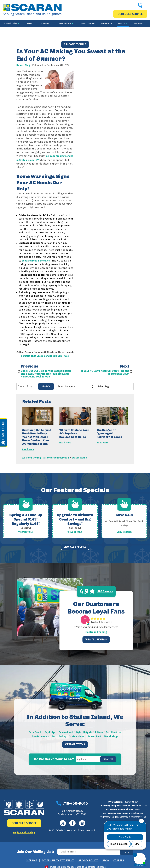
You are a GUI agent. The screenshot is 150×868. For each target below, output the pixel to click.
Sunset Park (95, 731)
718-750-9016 (129, 6)
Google (82, 819)
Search (46, 384)
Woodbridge (112, 731)
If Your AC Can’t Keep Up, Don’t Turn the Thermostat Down (105, 370)
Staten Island (80, 455)
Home (20, 65)
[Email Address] (95, 847)
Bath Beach (35, 727)
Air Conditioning (75, 44)
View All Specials (75, 542)
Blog (27, 65)
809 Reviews (105, 587)
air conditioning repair (57, 455)
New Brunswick (40, 731)
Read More (28, 447)
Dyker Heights (84, 727)
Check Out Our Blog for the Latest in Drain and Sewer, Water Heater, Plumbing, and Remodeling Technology (46, 372)
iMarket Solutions (60, 862)
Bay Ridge (50, 727)
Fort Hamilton (114, 727)
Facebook (72, 819)
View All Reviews (96, 635)
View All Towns (75, 739)
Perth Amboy (59, 731)
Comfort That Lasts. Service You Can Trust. (45, 354)
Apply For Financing (24, 828)
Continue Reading (96, 628)
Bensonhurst (66, 727)
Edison (99, 727)
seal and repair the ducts (36, 259)
